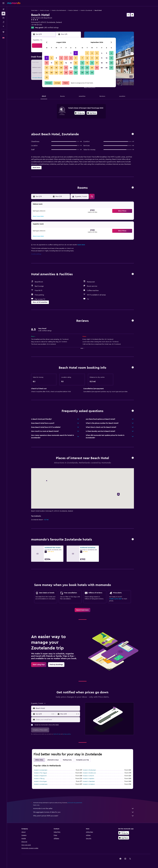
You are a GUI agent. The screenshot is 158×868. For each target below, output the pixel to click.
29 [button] (71, 73)
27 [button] (61, 73)
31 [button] (47, 77)
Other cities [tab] (39, 760)
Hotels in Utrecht (88, 776)
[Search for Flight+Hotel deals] (3, 22)
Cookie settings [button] (36, 254)
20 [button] (61, 68)
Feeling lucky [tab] (67, 760)
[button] (3, 3)
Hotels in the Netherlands (59, 10)
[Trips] (3, 32)
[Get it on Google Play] (80, 113)
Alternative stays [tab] (53, 760)
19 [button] (56, 68)
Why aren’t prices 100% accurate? (84, 816)
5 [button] (56, 58)
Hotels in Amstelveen (41, 784)
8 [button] (71, 58)
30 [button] (76, 73)
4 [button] (52, 58)
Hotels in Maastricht (40, 776)
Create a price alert (115, 599)
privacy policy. (67, 734)
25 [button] (51, 73)
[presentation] (92, 113)
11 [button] (51, 63)
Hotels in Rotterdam (89, 770)
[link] (82, 610)
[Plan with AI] (3, 26)
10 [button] (47, 63)
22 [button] (71, 68)
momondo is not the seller (84, 809)
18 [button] (52, 68)
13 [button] (61, 63)
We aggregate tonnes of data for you (84, 812)
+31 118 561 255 (37, 25)
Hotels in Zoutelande (86, 10)
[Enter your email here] (58, 720)
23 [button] (76, 68)
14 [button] (66, 63)
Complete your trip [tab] (82, 760)
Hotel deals (34, 10)
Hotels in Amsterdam (41, 770)
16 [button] (76, 63)
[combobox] (57, 708)
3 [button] (47, 58)
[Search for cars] (3, 18)
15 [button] (71, 63)
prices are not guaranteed (75, 803)
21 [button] (66, 68)
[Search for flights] (3, 9)
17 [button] (47, 68)
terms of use (57, 734)
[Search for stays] (3, 14)
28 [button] (66, 73)
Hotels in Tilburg (39, 779)
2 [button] (76, 53)
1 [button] (71, 53)
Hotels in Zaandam (89, 781)
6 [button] (61, 58)
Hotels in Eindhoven (89, 773)
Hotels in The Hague (40, 773)
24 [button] (47, 73)
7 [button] (66, 58)
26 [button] (56, 73)
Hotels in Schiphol (89, 784)
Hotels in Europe (45, 10)
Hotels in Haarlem (89, 779)
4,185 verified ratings (51, 28)
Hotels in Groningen (40, 781)
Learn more (81, 245)
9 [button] (76, 58)
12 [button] (56, 63)
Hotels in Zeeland (73, 10)
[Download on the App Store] (92, 113)
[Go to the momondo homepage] (14, 3)
